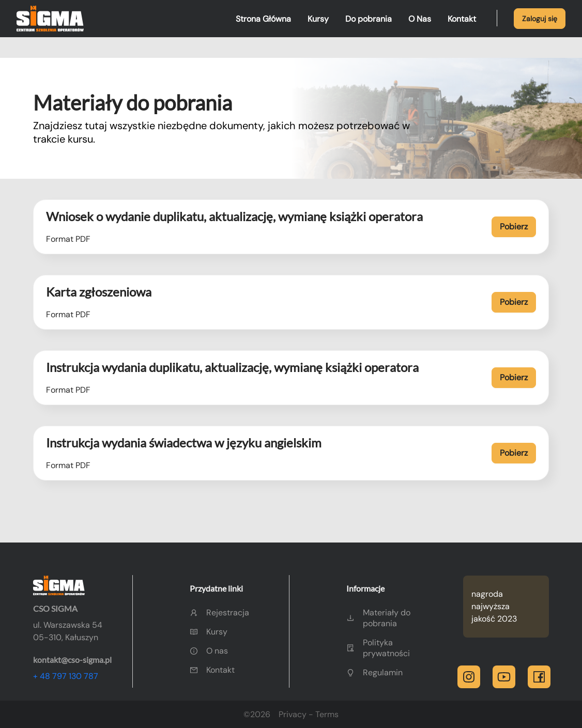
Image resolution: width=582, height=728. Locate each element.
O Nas (420, 19)
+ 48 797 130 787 (66, 676)
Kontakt (462, 19)
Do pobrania (369, 19)
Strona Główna (263, 19)
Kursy (318, 19)
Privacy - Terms (309, 714)
